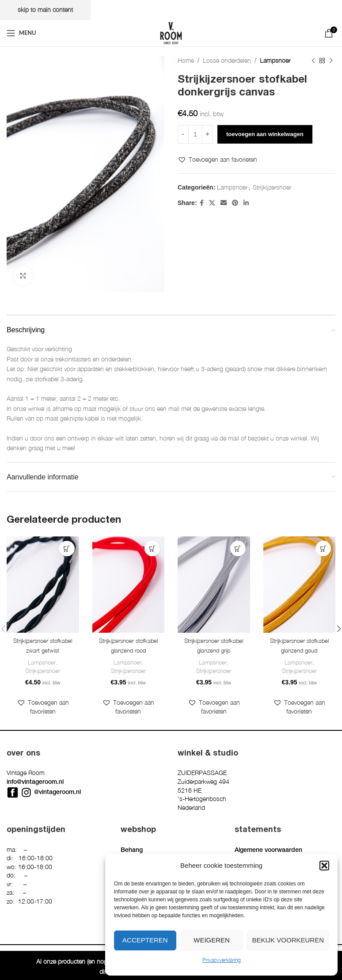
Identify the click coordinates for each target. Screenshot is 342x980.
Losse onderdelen (227, 60)
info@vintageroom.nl (35, 794)
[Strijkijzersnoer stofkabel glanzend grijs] (214, 585)
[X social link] (212, 203)
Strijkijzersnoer (272, 187)
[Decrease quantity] (183, 134)
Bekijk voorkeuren (288, 940)
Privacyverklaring (222, 960)
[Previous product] (313, 61)
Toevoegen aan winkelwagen (265, 134)
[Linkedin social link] (246, 203)
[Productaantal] (195, 134)
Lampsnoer (275, 60)
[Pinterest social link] (235, 203)
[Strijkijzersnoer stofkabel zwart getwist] (43, 585)
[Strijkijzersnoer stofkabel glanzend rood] (129, 585)
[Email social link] (224, 203)
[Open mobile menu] (21, 33)
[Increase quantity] (207, 134)
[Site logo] (171, 32)
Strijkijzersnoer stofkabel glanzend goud (299, 651)
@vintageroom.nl (57, 803)
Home (186, 60)
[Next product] (331, 61)
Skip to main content (45, 9)
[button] (324, 866)
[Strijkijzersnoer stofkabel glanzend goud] (300, 585)
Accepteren (145, 940)
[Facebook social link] (202, 203)
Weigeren (212, 940)
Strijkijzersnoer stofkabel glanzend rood (128, 651)
